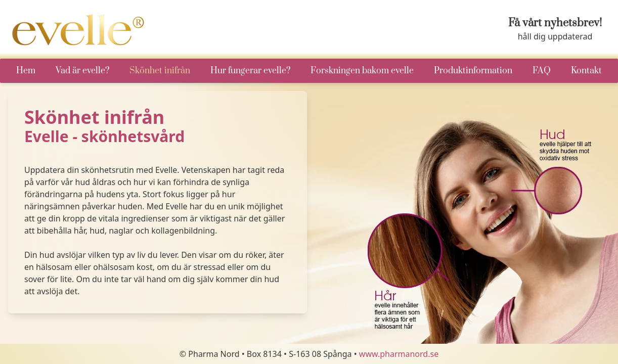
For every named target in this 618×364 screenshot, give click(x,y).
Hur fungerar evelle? (250, 71)
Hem (26, 71)
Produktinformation (473, 71)
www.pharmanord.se (399, 354)
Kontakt (586, 71)
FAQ (542, 71)
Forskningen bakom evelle (362, 71)
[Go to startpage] (80, 30)
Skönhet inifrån (160, 71)
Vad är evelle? (82, 71)
